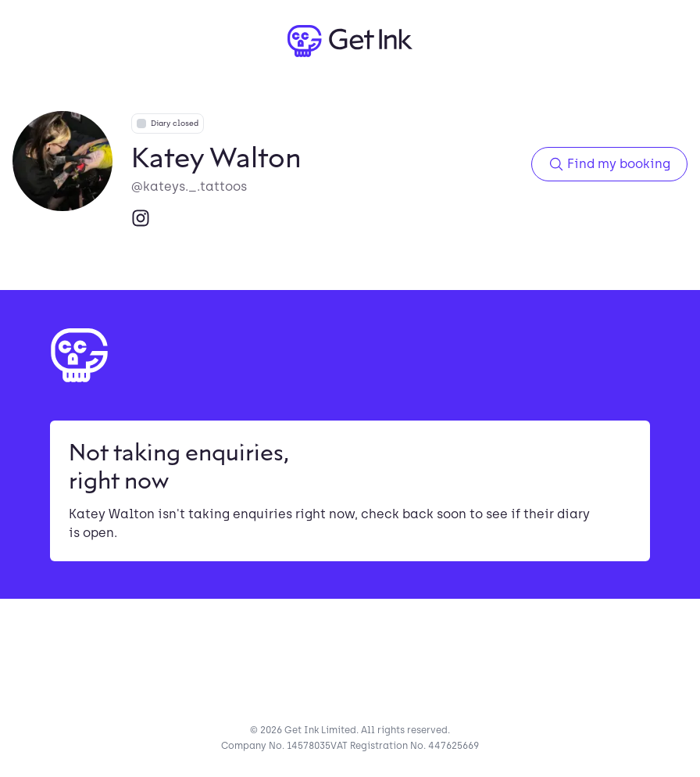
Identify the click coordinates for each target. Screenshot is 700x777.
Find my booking (609, 164)
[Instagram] (141, 218)
